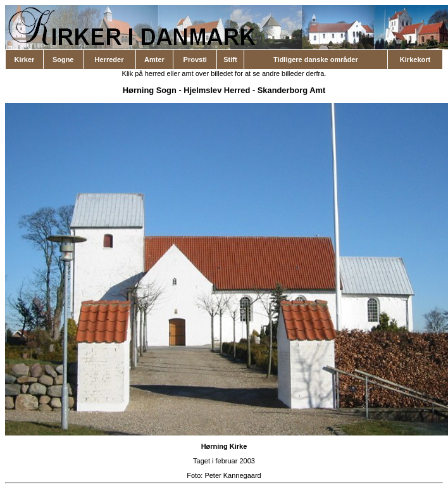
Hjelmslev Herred (217, 90)
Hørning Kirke (224, 446)
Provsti (195, 60)
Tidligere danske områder (316, 60)
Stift (230, 60)
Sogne (63, 60)
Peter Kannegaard (233, 475)
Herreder (109, 60)
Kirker (25, 60)
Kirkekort (415, 60)
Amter (154, 60)
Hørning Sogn (150, 90)
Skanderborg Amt (291, 90)
